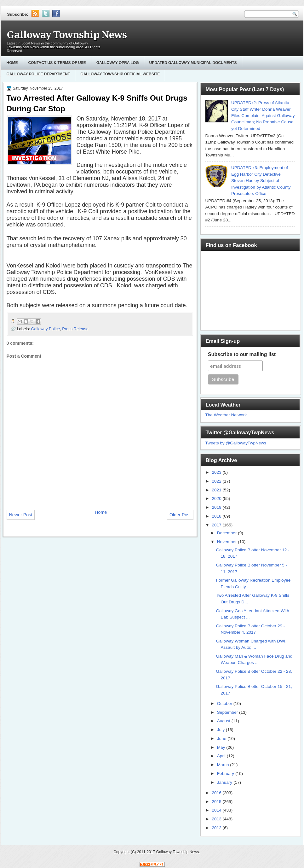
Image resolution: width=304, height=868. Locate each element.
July (221, 730)
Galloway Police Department (38, 74)
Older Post (180, 515)
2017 (217, 525)
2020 (217, 499)
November (227, 542)
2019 (217, 507)
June (222, 739)
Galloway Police (46, 329)
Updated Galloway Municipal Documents (193, 63)
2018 (217, 516)
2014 (217, 810)
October (225, 704)
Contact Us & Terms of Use (57, 63)
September (228, 712)
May (222, 747)
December (227, 533)
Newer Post (21, 515)
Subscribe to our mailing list (242, 354)
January (225, 782)
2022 (217, 481)
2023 (217, 472)
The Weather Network (226, 415)
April (222, 756)
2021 (217, 490)
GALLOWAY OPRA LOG (118, 63)
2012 (217, 828)
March (224, 765)
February (226, 774)
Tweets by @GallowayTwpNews (236, 443)
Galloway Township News (67, 35)
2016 (217, 793)
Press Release (75, 329)
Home (12, 63)
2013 (217, 819)
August (224, 721)
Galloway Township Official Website (120, 74)
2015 (217, 802)
